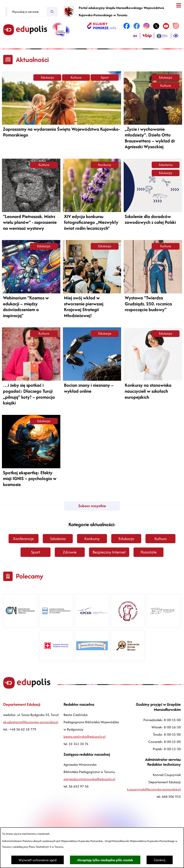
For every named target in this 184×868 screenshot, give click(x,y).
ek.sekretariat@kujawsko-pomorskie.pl (31, 722)
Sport (105, 77)
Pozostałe (149, 552)
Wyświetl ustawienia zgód (38, 860)
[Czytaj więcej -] (62, 105)
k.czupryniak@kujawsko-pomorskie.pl (154, 789)
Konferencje (24, 539)
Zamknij (160, 860)
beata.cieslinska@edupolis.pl (85, 737)
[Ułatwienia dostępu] (176, 36)
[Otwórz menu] (179, 5)
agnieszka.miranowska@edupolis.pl (89, 779)
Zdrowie (70, 552)
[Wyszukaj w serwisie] (27, 12)
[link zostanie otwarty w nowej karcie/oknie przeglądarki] (102, 26)
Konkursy (105, 165)
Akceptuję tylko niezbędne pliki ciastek (105, 860)
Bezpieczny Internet (109, 552)
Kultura (76, 77)
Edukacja (47, 77)
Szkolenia (166, 165)
